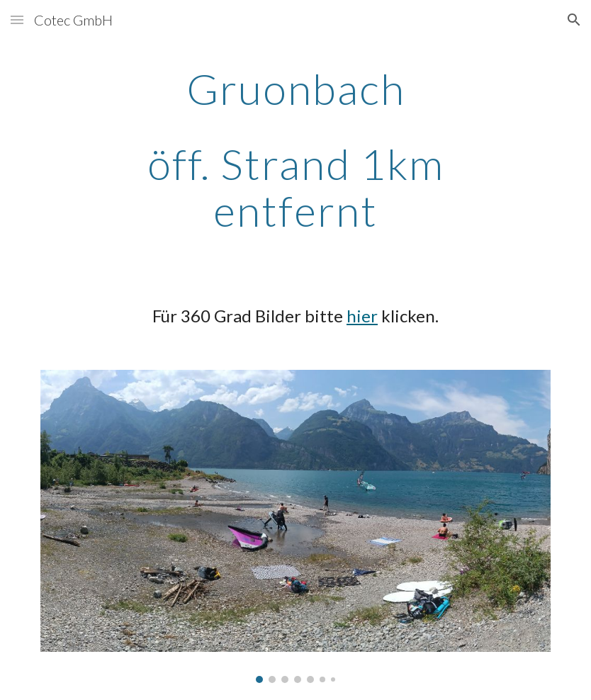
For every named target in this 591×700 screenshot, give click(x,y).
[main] (295, 149)
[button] (17, 19)
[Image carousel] (295, 526)
